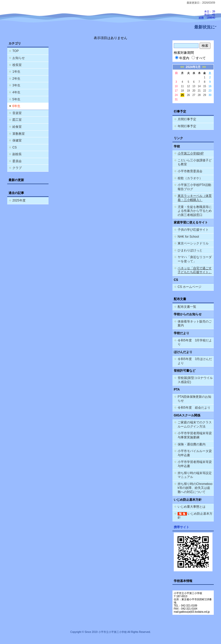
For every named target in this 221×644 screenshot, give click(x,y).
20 (194, 91)
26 (188, 95)
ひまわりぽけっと (190, 250)
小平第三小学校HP (191, 153)
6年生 (16, 106)
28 (199, 95)
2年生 (16, 79)
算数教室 (19, 134)
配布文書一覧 (187, 307)
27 (194, 95)
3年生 (16, 85)
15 (205, 86)
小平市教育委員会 (190, 171)
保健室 (17, 140)
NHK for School (188, 237)
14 (199, 86)
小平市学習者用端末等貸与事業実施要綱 (195, 435)
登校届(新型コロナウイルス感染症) (195, 380)
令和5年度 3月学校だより (195, 342)
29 (205, 95)
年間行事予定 (187, 126)
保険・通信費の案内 (192, 444)
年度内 (182, 58)
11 (182, 86)
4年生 (16, 92)
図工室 (17, 120)
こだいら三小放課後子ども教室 (195, 162)
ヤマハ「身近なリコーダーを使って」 (195, 259)
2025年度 (19, 200)
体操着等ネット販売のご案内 (195, 324)
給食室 (17, 127)
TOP (15, 51)
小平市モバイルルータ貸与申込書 (195, 453)
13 (194, 86)
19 (188, 91)
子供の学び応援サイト (193, 230)
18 (182, 91)
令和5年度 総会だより (194, 408)
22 (205, 91)
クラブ (17, 168)
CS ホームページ (190, 287)
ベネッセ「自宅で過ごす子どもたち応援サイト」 (195, 270)
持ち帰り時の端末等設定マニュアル (195, 475)
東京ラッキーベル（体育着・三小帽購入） (195, 198)
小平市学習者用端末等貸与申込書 (195, 464)
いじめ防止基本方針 (195, 516)
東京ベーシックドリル (193, 243)
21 (199, 91)
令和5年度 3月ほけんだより (195, 361)
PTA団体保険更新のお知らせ (194, 399)
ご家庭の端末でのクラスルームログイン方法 (195, 424)
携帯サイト (181, 527)
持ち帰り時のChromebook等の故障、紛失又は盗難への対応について (195, 488)
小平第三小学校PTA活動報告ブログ (194, 187)
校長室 (17, 65)
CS (15, 147)
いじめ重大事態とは (192, 507)
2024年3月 (193, 67)
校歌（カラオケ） (190, 178)
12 (188, 86)
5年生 (16, 99)
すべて (199, 58)
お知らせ (19, 58)
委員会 (17, 161)
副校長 (17, 154)
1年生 (16, 72)
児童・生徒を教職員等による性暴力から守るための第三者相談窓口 (195, 211)
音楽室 (17, 113)
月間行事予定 (187, 119)
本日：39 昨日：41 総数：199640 (207, 15)
